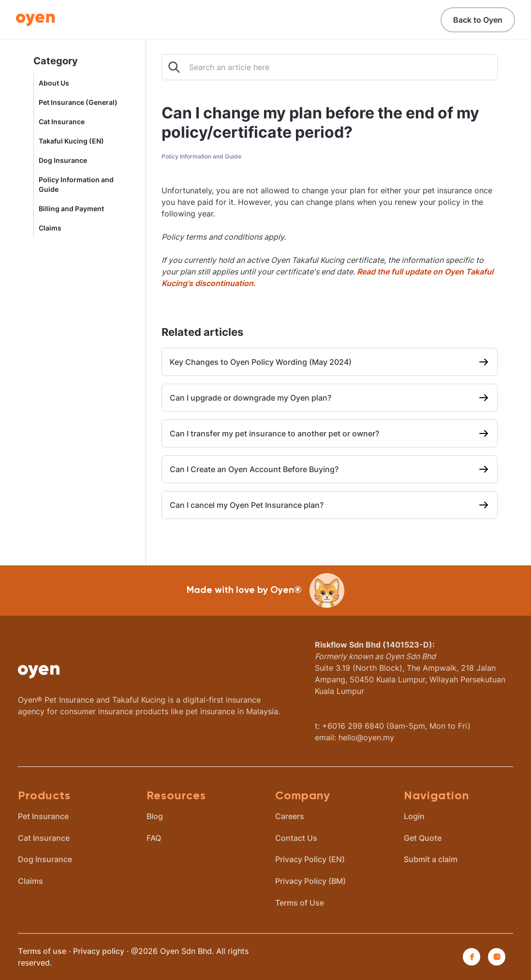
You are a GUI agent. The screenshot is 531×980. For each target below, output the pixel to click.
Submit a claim (431, 859)
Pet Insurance (43, 816)
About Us (54, 83)
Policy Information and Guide (76, 185)
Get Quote (423, 838)
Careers (290, 816)
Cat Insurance (62, 122)
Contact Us (296, 838)
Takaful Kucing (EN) (71, 141)
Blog (155, 816)
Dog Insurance (63, 160)
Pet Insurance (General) (78, 102)
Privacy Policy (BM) (310, 881)
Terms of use (42, 951)
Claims (50, 228)
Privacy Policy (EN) (310, 859)
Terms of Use (300, 903)
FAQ (154, 838)
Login (414, 816)
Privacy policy (99, 951)
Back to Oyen (478, 20)
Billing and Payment (71, 209)
